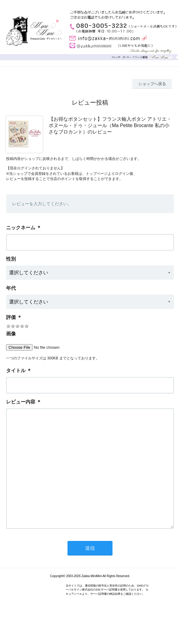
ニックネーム (21, 228)
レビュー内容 (21, 402)
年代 (11, 288)
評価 (11, 317)
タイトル (16, 370)
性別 (11, 259)
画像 (11, 334)
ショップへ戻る (152, 84)
